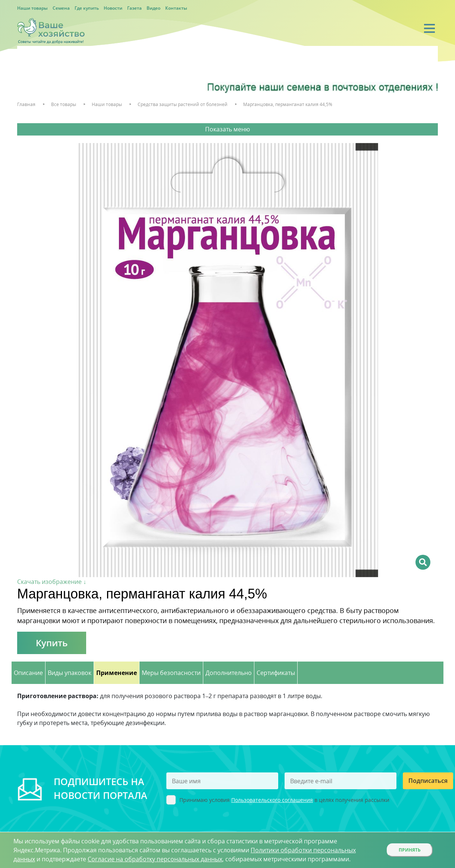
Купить (52, 643)
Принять (410, 850)
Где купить (87, 8)
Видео (153, 8)
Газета (134, 8)
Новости (113, 8)
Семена (61, 8)
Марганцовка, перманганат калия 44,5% (288, 104)
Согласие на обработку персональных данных (155, 859)
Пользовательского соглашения (272, 800)
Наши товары (32, 8)
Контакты (176, 8)
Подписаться (428, 781)
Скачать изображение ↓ (52, 582)
